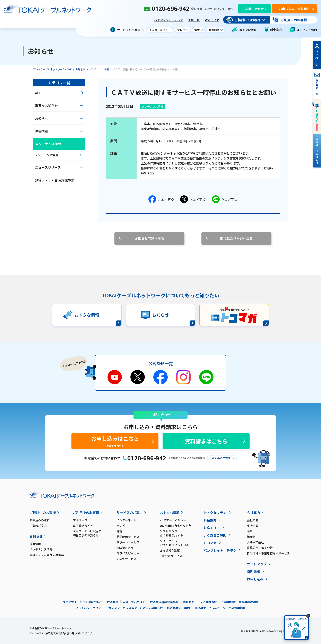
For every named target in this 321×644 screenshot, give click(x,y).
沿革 (250, 531)
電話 (119, 531)
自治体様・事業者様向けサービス (268, 553)
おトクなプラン (215, 513)
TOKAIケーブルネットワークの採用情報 (220, 608)
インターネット (127, 520)
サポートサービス (128, 542)
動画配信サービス (128, 537)
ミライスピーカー (128, 553)
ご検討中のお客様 (43, 513)
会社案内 (253, 513)
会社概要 (253, 520)
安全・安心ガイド (134, 602)
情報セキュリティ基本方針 (200, 602)
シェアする (161, 199)
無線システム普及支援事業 (47, 555)
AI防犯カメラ (125, 548)
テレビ (121, 526)
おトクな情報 (244, 30)
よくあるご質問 (303, 30)
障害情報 (35, 544)
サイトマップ (257, 564)
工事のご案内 (38, 526)
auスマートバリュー (173, 520)
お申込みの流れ (40, 520)
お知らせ (80, 69)
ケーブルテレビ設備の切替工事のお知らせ (87, 533)
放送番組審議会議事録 (164, 602)
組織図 (251, 537)
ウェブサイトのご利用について (83, 602)
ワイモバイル (182, 543)
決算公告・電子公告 (260, 548)
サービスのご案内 (130, 513)
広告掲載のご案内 (179, 608)
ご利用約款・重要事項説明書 (240, 602)
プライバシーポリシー (90, 608)
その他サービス (127, 559)
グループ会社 (255, 542)
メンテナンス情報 (99, 69)
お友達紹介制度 (170, 550)
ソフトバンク (182, 533)
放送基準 (113, 602)
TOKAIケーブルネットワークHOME (52, 69)
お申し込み (255, 579)
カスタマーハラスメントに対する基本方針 (136, 608)
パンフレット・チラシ (169, 20)
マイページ (80, 520)
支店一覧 (194, 20)
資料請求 (253, 571)
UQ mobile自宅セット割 (176, 526)
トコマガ (210, 543)
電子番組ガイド (83, 526)
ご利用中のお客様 (86, 513)
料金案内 (273, 30)
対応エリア (212, 20)
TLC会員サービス (171, 556)
